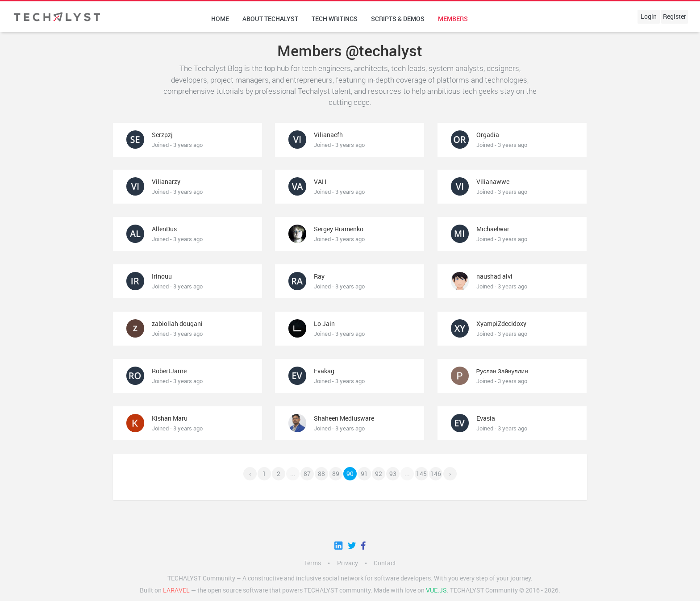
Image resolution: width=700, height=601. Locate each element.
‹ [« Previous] (250, 474)
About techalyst (270, 19)
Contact (385, 563)
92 (379, 474)
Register (675, 17)
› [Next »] (450, 474)
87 (307, 474)
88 (321, 474)
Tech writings (335, 19)
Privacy (348, 563)
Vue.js (436, 590)
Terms (312, 563)
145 (421, 474)
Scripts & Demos (398, 19)
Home (220, 19)
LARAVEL (176, 590)
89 (336, 474)
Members (453, 19)
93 (393, 474)
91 (364, 474)
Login (649, 17)
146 (436, 474)
